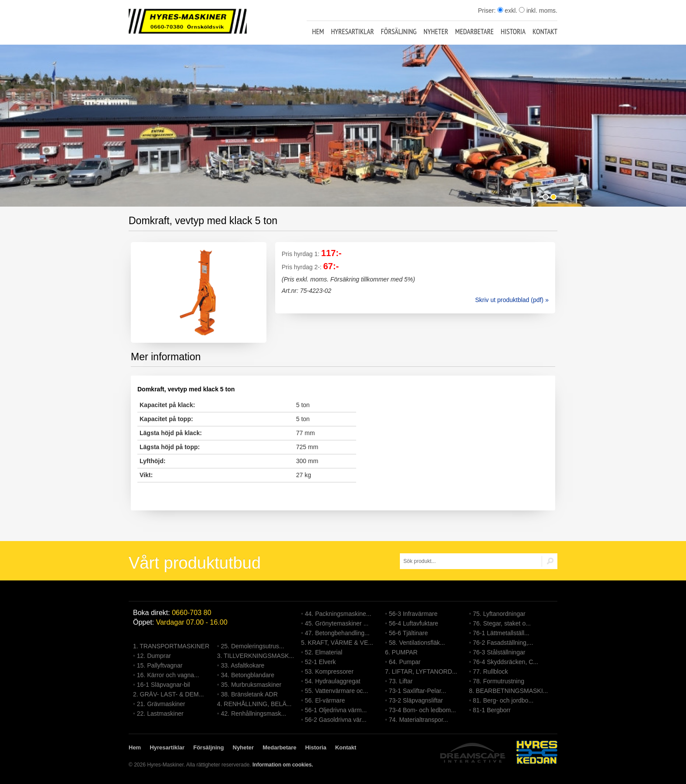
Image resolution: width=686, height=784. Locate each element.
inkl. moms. (538, 11)
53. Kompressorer (329, 671)
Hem (318, 32)
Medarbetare (474, 32)
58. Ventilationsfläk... (417, 643)
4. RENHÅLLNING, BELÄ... (254, 704)
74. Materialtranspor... (418, 720)
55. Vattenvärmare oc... (336, 691)
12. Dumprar (154, 656)
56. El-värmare (325, 700)
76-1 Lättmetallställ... (501, 633)
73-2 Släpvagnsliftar (416, 700)
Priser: (487, 11)
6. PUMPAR (401, 652)
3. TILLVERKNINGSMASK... (255, 656)
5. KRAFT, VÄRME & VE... (337, 643)
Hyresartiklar (352, 32)
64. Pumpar (405, 662)
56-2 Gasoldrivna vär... (336, 720)
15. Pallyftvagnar (160, 665)
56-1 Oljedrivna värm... (336, 710)
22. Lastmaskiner (160, 714)
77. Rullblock (490, 671)
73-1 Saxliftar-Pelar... (418, 691)
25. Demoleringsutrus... (253, 646)
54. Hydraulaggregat (333, 681)
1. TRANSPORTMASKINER (171, 646)
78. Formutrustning (499, 681)
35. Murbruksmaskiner (251, 685)
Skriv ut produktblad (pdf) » (512, 300)
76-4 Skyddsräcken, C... (506, 662)
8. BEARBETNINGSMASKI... (509, 691)
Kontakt (545, 32)
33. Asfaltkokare (243, 665)
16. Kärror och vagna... (168, 675)
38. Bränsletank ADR (249, 694)
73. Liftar (401, 681)
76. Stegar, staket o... (502, 623)
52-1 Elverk (320, 662)
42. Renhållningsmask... (254, 714)
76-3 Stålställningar (499, 652)
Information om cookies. (283, 765)
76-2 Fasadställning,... (503, 643)
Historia (513, 32)
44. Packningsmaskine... (338, 614)
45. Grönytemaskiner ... (337, 623)
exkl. (507, 11)
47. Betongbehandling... (337, 633)
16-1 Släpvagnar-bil (163, 685)
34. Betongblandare (248, 675)
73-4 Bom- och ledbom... (422, 710)
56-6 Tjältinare (408, 633)
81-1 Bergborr (492, 710)
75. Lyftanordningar (499, 614)
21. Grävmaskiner (161, 704)
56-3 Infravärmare (413, 614)
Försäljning (399, 32)
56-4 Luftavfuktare (414, 623)
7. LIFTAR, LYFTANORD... (421, 671)
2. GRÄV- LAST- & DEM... (168, 694)
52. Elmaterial (324, 652)
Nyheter (436, 32)
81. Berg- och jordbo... (503, 700)
